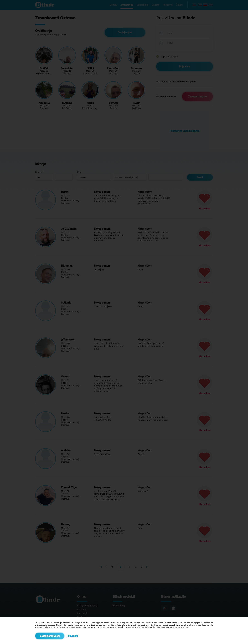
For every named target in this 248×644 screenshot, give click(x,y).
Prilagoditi (72, 636)
